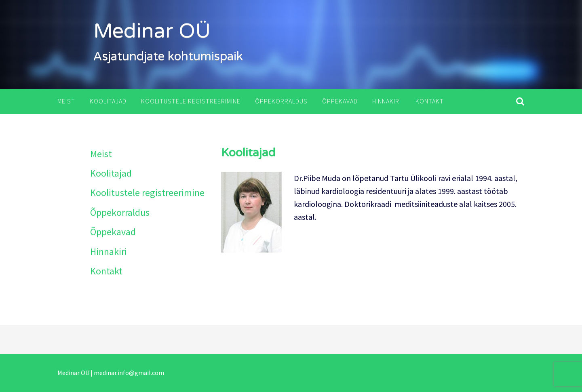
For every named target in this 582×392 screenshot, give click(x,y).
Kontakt (430, 101)
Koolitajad (108, 101)
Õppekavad (340, 101)
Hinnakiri (387, 101)
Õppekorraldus (281, 101)
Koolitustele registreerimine (191, 101)
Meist (66, 101)
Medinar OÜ (152, 31)
